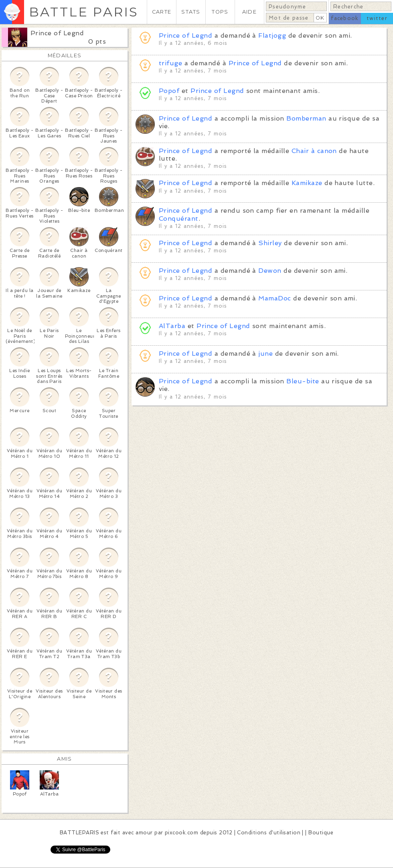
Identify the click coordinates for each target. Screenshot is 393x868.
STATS (191, 12)
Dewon (270, 271)
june (265, 353)
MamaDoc (274, 298)
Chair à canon (314, 151)
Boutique (321, 833)
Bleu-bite (303, 381)
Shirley (270, 243)
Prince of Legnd (57, 33)
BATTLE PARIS (84, 12)
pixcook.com (181, 833)
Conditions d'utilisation (269, 833)
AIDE (249, 12)
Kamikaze (307, 183)
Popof (169, 91)
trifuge (170, 63)
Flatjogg (272, 35)
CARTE (162, 12)
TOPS (220, 12)
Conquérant (179, 219)
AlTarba (172, 326)
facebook (345, 18)
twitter (377, 18)
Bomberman (306, 118)
